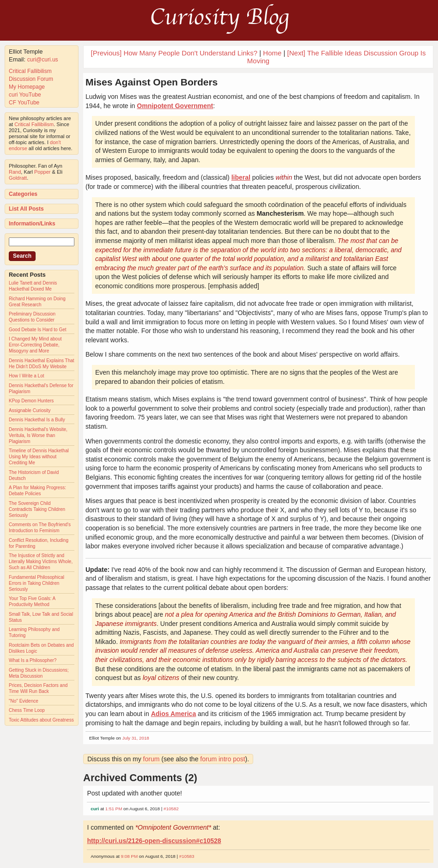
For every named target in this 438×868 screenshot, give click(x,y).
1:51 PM (114, 809)
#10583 (187, 856)
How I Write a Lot (27, 376)
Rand (15, 172)
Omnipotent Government (175, 106)
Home (272, 53)
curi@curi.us (43, 60)
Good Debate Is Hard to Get (38, 330)
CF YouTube (24, 103)
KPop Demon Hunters (31, 401)
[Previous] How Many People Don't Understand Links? (174, 53)
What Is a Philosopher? (33, 660)
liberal (241, 177)
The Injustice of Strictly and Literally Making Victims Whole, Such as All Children (41, 561)
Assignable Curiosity (30, 410)
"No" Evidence (24, 701)
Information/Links (32, 224)
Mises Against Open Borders (152, 82)
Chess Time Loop (27, 710)
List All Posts (26, 209)
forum (152, 759)
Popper (42, 172)
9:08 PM (130, 856)
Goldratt (18, 178)
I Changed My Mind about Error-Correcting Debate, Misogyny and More (35, 345)
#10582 (171, 809)
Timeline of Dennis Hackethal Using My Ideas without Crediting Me (39, 457)
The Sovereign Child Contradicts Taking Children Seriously (37, 509)
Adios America (174, 714)
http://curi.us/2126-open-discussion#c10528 (154, 841)
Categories (23, 194)
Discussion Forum (31, 79)
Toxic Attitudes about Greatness (41, 720)
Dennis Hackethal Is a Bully (37, 420)
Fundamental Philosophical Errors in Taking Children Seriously (36, 583)
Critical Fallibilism (30, 71)
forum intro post (222, 759)
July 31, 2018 (136, 738)
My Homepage (27, 87)
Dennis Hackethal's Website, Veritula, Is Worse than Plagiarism (38, 435)
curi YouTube (25, 95)
